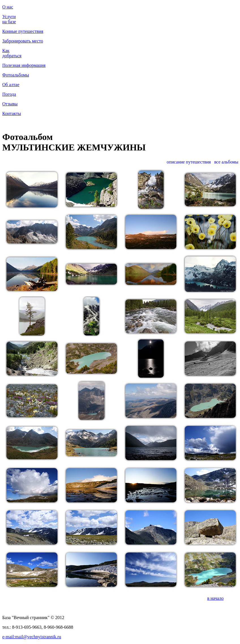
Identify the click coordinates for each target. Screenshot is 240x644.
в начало (215, 598)
